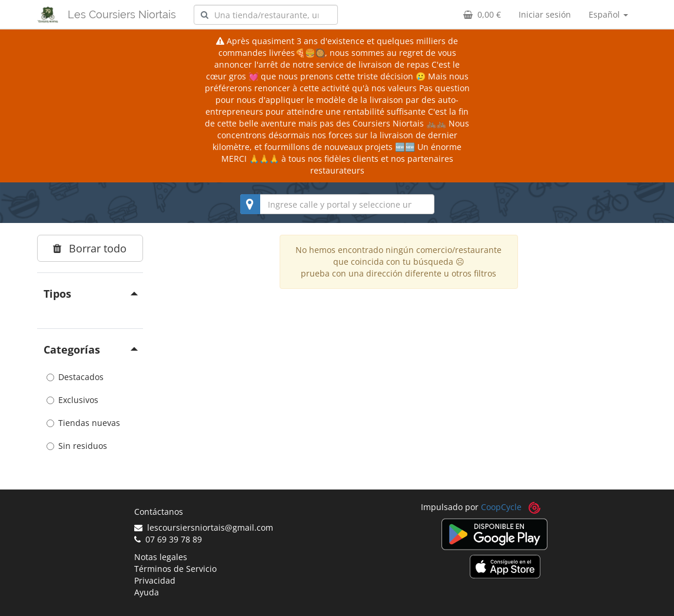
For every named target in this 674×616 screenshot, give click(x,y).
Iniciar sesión (545, 14)
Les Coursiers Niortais (122, 14)
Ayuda (147, 592)
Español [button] (608, 14)
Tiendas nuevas (83, 423)
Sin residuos (77, 446)
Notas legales (161, 557)
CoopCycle (501, 507)
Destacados (75, 377)
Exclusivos (72, 400)
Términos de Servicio (175, 569)
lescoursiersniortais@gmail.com (204, 527)
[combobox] (266, 15)
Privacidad (155, 580)
